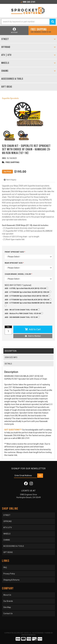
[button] (28, 22)
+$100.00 (22, 310)
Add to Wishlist (34, 336)
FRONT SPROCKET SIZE (14, 252)
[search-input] (25, 22)
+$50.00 (28, 292)
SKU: (4, 158)
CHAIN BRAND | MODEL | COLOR (18, 274)
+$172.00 (22, 317)
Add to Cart (35, 329)
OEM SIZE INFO (11, 357)
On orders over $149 (43, 30)
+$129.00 (24, 313)
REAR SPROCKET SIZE (14, 263)
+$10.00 (26, 288)
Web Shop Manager (28, 635)
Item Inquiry (11, 180)
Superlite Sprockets (10, 98)
